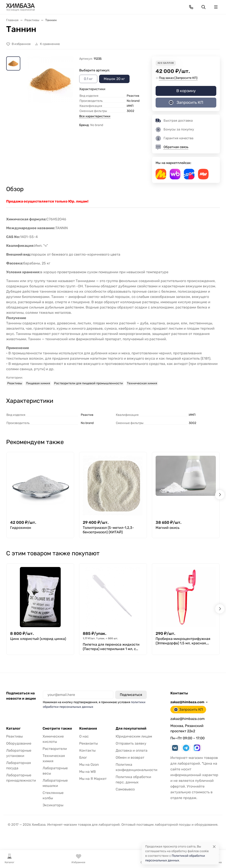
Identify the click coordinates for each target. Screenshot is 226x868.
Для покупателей (131, 729)
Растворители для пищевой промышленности (89, 383)
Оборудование (19, 743)
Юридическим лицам (134, 736)
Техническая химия (142, 383)
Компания (88, 729)
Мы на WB (88, 772)
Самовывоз (125, 789)
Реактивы (15, 383)
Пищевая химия (38, 383)
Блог (83, 757)
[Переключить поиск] (203, 7)
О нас (84, 736)
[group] (51, 90)
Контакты (87, 750)
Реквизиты (89, 743)
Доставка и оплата (132, 750)
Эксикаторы (53, 805)
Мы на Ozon (89, 765)
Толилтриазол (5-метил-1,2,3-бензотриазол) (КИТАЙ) (108, 530)
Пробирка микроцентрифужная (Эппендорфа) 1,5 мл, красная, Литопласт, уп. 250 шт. (183, 641)
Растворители (55, 749)
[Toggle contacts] (191, 7)
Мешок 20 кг (114, 79)
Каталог (13, 729)
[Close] (214, 847)
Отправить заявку (131, 743)
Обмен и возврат (130, 757)
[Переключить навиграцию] (216, 7)
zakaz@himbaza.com (187, 702)
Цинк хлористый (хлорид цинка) (38, 639)
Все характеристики (95, 116)
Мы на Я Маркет (93, 779)
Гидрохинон (21, 528)
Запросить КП (186, 102)
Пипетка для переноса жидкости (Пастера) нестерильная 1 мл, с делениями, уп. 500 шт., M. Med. (111, 647)
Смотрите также (57, 729)
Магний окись (168, 528)
